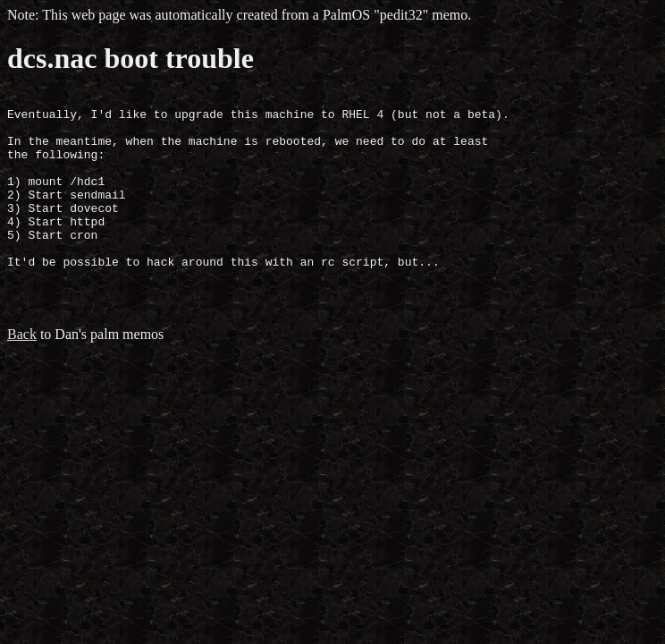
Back (22, 372)
